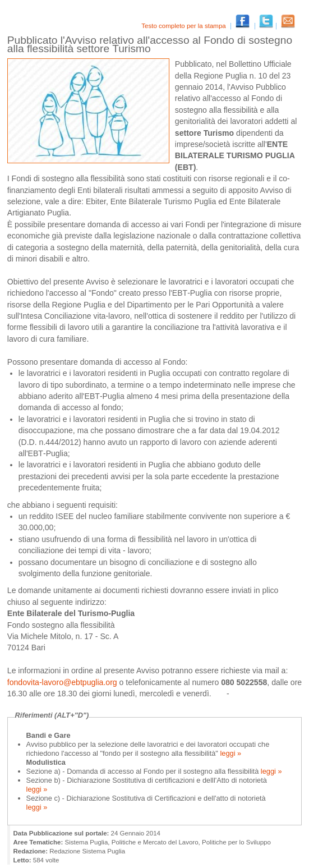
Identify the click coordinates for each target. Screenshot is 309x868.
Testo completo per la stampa (185, 26)
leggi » (230, 753)
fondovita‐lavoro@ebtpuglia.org (63, 682)
